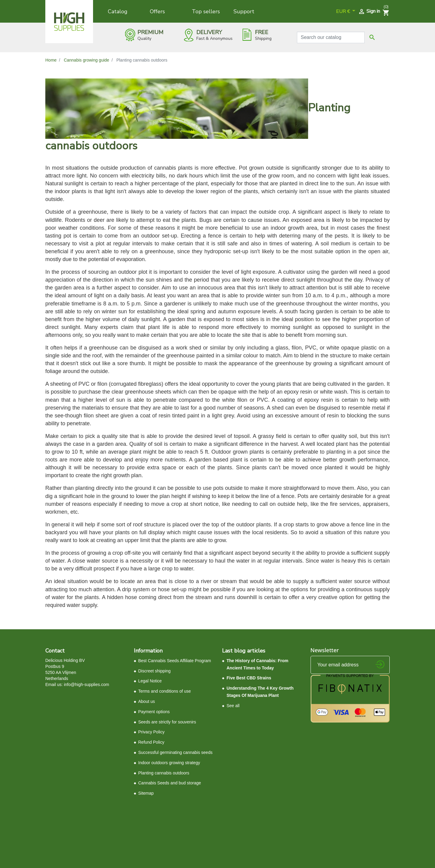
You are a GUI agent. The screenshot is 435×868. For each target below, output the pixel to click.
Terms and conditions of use (165, 691)
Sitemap (146, 793)
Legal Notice (150, 681)
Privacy (144, 812)
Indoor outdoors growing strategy (169, 763)
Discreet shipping (155, 671)
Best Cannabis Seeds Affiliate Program (175, 661)
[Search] (331, 37)
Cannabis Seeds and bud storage (170, 783)
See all (233, 706)
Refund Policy (151, 742)
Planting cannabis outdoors (164, 773)
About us (147, 701)
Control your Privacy (66, 814)
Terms (157, 812)
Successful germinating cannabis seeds (176, 752)
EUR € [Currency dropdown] (343, 11)
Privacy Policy (151, 732)
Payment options (154, 712)
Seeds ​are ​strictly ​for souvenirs (167, 722)
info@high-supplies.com (86, 685)
